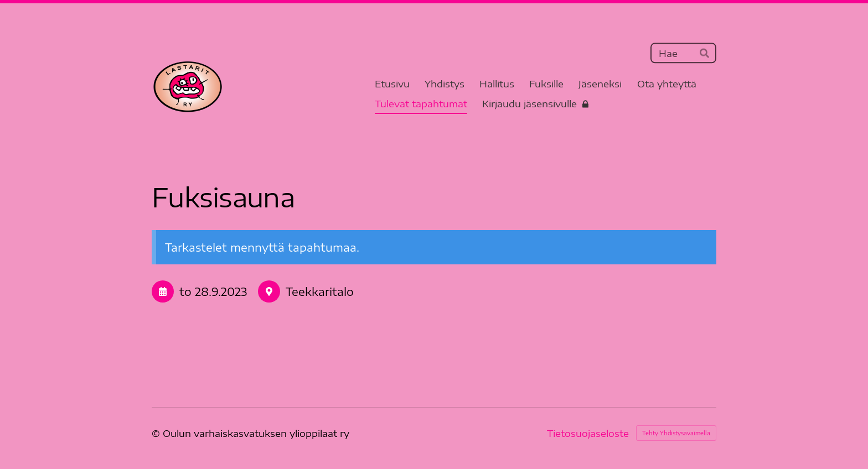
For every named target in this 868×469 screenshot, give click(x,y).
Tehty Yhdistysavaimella (676, 433)
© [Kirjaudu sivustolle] (157, 433)
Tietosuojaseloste (588, 433)
